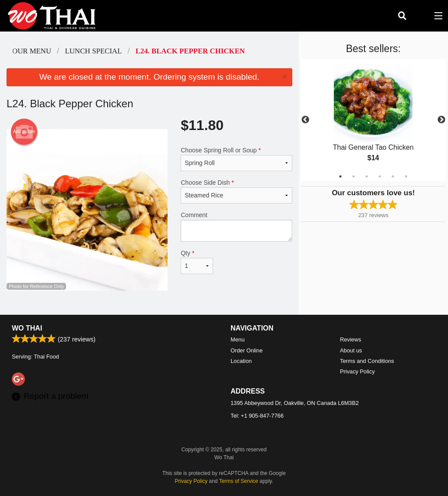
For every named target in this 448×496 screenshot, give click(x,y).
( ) (420, 16)
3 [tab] (367, 176)
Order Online (247, 350)
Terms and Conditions (367, 361)
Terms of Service (239, 481)
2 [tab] (353, 176)
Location (241, 361)
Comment (236, 227)
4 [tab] (380, 176)
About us (351, 350)
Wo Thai (27, 328)
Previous (305, 120)
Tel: (257, 416)
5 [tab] (393, 176)
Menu (238, 339)
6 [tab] (406, 176)
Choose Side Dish (236, 191)
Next (441, 120)
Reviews (350, 339)
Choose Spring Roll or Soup (236, 159)
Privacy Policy (357, 371)
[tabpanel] (373, 120)
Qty (197, 262)
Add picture (24, 132)
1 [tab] (340, 176)
